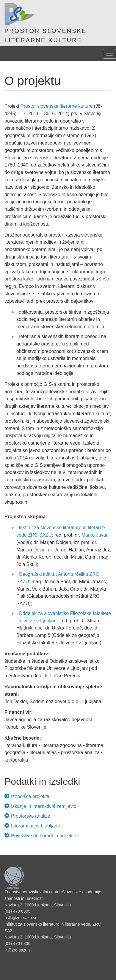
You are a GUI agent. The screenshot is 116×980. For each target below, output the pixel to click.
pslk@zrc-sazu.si (20, 918)
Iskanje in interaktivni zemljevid (42, 806)
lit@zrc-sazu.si (18, 950)
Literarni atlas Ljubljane (34, 826)
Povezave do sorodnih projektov (43, 836)
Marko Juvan (95, 535)
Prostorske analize (29, 816)
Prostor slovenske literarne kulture (57, 106)
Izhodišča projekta (29, 796)
